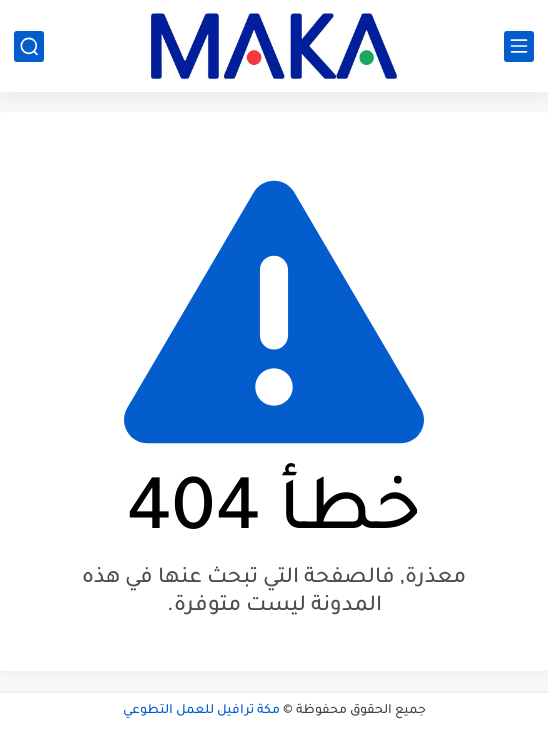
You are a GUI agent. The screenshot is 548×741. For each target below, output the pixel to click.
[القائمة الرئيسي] (519, 46)
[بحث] (29, 46)
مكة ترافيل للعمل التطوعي (201, 711)
